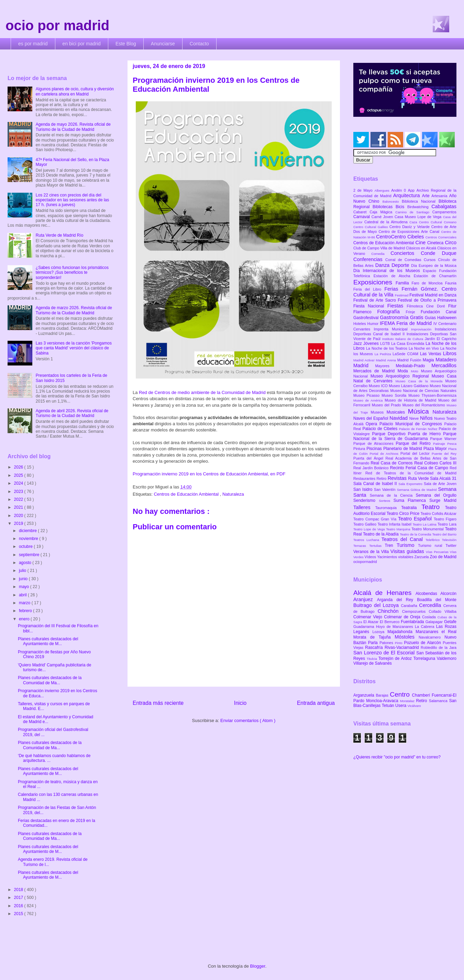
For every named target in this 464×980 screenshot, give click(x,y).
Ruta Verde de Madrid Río (60, 235)
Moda (404, 371)
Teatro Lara (447, 524)
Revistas (398, 478)
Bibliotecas (384, 207)
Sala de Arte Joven (440, 484)
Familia (404, 283)
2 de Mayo (364, 190)
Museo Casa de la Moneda (421, 381)
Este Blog (126, 44)
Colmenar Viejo (369, 617)
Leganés (363, 632)
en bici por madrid (82, 44)
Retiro (382, 478)
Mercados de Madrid (375, 371)
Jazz (358, 343)
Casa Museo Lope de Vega (419, 217)
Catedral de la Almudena (387, 222)
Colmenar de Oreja (403, 617)
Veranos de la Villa (372, 552)
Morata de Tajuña (374, 637)
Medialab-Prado (414, 366)
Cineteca (436, 243)
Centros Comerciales (441, 237)
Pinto (400, 643)
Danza (383, 265)
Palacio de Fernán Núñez (419, 429)
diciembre (28, 531)
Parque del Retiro (414, 443)
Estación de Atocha (394, 276)
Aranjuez (365, 599)
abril (23, 595)
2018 (19, 890)
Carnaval (362, 217)
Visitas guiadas (408, 551)
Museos (378, 412)
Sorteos (386, 501)
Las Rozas (446, 627)
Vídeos (371, 557)
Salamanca (439, 701)
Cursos (431, 260)
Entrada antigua (316, 703)
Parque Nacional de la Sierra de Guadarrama (405, 436)
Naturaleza (233, 494)
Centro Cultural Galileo (371, 227)
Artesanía (440, 196)
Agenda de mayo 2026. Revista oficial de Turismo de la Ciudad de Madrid (73, 127)
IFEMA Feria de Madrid (407, 323)
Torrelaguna (425, 658)
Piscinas (375, 449)
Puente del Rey (444, 454)
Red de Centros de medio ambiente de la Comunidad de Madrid (202, 392)
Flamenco (365, 312)
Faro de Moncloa (428, 283)
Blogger (258, 966)
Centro (401, 694)
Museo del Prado (387, 405)
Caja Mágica (382, 212)
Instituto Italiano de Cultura (404, 339)
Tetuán (389, 706)
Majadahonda (401, 632)
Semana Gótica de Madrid (418, 490)
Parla (374, 643)
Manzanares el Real (436, 632)
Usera (401, 706)
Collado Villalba (443, 611)
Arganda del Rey (397, 600)
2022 (19, 499)
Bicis (401, 207)
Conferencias (369, 259)
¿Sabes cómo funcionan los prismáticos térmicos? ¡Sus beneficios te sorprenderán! (72, 273)
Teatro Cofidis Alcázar (439, 514)
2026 (19, 467)
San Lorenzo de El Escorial (385, 653)
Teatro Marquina (399, 529)
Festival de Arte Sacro (375, 300)
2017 (19, 898)
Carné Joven (383, 217)
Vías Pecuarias (438, 552)
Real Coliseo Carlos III (435, 463)
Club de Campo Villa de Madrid (380, 248)
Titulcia (373, 659)
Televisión (449, 540)
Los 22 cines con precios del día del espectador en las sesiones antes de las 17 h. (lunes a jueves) (72, 200)
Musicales (397, 412)
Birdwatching (419, 207)
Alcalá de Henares (384, 593)
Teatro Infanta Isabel (395, 524)
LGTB (386, 343)
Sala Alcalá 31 (443, 478)
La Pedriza (384, 354)
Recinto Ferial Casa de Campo (420, 468)
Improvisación (423, 329)
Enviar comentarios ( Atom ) (248, 720)
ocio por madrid (57, 25)
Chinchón (390, 611)
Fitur (452, 306)
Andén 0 (400, 190)
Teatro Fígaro (445, 519)
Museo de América (369, 400)
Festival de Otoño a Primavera (427, 300)
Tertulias (377, 546)
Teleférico (434, 540)
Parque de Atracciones (374, 443)
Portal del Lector (416, 453)
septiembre (30, 555)
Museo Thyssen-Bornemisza (432, 395)
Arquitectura (408, 195)
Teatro (433, 507)
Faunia (451, 283)
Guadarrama (365, 627)
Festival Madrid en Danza (433, 295)
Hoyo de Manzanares (395, 627)
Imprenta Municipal (392, 329)
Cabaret (361, 212)
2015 (19, 914)
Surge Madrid (443, 500)
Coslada (430, 617)
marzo (25, 603)
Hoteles (360, 324)
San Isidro (364, 489)
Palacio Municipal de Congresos (412, 424)
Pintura (360, 449)
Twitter (451, 545)
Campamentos (444, 212)
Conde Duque (439, 253)
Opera (373, 424)
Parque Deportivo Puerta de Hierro (408, 434)
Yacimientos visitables (396, 557)
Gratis (417, 317)
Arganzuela (364, 695)
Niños (427, 418)
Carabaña (410, 606)
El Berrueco (390, 622)
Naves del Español (371, 418)
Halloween (447, 318)
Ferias (393, 289)
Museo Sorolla (395, 395)
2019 (19, 523)
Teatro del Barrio (444, 534)
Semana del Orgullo (436, 495)
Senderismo (366, 500)
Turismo (407, 545)
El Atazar (372, 622)
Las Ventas (432, 354)
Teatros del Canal (404, 539)
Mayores (386, 366)
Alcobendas (428, 594)
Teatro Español (416, 519)
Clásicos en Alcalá (422, 248)
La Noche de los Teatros (387, 348)
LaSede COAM (406, 354)
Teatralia (411, 508)
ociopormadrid (365, 562)
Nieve (415, 418)
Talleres (364, 507)
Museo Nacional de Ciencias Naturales (423, 391)
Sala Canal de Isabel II (376, 484)
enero (25, 619)
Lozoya (380, 632)
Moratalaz (408, 701)
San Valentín (385, 489)
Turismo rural (432, 545)
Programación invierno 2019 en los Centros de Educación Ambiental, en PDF (209, 474)
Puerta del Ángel (369, 458)
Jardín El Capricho (441, 339)
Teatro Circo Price (404, 514)
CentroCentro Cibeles (401, 237)
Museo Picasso (367, 395)
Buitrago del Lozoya (377, 605)
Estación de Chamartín (435, 276)
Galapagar (435, 622)
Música (420, 411)
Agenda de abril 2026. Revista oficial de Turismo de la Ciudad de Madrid (72, 413)
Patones (387, 643)
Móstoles (407, 637)
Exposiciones (374, 282)
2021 (19, 507)
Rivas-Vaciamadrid (403, 647)
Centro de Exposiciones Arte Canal (410, 232)
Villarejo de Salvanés (373, 663)
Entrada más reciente (158, 703)
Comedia (381, 254)
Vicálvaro (414, 706)
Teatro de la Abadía (381, 534)
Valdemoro (447, 658)
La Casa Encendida (408, 343)
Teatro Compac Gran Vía (376, 519)
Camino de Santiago (414, 212)
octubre (26, 547)
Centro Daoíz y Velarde (410, 227)
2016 (19, 906)
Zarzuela (422, 557)
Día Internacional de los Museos (388, 271)
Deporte (401, 265)
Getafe (450, 622)
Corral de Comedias (405, 260)
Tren (391, 545)
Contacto (199, 44)
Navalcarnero (432, 637)
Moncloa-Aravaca (383, 701)
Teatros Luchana (367, 540)
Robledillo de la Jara (439, 647)
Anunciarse (163, 44)
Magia (429, 360)
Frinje (413, 312)
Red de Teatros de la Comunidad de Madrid (411, 473)
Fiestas (397, 306)
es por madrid (33, 44)
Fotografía (391, 312)
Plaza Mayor (436, 449)
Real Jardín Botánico (372, 468)
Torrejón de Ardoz (396, 658)
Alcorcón (448, 594)
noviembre (29, 539)
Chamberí (422, 695)
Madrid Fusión (410, 360)
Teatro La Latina (425, 524)
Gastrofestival (367, 318)
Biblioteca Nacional (420, 201)
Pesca (452, 444)
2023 (19, 492)
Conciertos (406, 253)
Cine (421, 243)
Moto (416, 371)
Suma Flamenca (411, 500)
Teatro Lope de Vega (370, 529)
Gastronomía (395, 317)
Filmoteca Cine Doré (428, 306)
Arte (427, 196)
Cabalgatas (444, 206)
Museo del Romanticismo (425, 405)
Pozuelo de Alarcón (423, 643)
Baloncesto (392, 201)
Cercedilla (431, 605)
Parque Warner (443, 439)
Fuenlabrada (413, 622)
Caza (414, 222)
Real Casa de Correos (392, 463)
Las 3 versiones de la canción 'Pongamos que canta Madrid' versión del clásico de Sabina (74, 348)
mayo (25, 587)
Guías (431, 318)
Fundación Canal (439, 312)
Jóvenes (372, 343)
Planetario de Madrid (403, 449)
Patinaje (440, 444)
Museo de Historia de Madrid (411, 400)
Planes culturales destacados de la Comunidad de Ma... (50, 680)
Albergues (383, 190)
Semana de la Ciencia (393, 495)
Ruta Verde (419, 478)
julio (23, 571)
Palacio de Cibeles (380, 429)
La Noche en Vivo (424, 348)
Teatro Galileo (365, 524)
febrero (26, 611)
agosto (26, 563)
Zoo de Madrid (443, 557)
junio (24, 579)
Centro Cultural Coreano (438, 222)
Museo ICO (379, 386)
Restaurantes (365, 478)
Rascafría (375, 647)
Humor (374, 324)
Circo (451, 243)
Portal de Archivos (385, 454)
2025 (19, 475)
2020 (19, 516)
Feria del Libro (369, 289)
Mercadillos (444, 365)
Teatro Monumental (428, 529)
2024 (19, 483)
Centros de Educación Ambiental (187, 494)
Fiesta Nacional (370, 306)
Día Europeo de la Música (434, 266)
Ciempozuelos (416, 611)
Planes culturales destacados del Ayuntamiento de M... (48, 641)
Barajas (383, 695)
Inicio (240, 703)
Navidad (399, 418)
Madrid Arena (387, 360)
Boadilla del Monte (437, 600)
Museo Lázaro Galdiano (409, 386)
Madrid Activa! (365, 360)
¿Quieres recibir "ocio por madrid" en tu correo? (397, 757)
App (412, 190)
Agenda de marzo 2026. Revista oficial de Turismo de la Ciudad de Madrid (74, 310)
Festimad (402, 295)
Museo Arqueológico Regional (401, 376)
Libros (450, 353)
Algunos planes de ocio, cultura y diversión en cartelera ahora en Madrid (75, 91)
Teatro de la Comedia (416, 534)
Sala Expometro (411, 484)
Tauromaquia (388, 508)
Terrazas (361, 546)
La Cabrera (426, 627)
